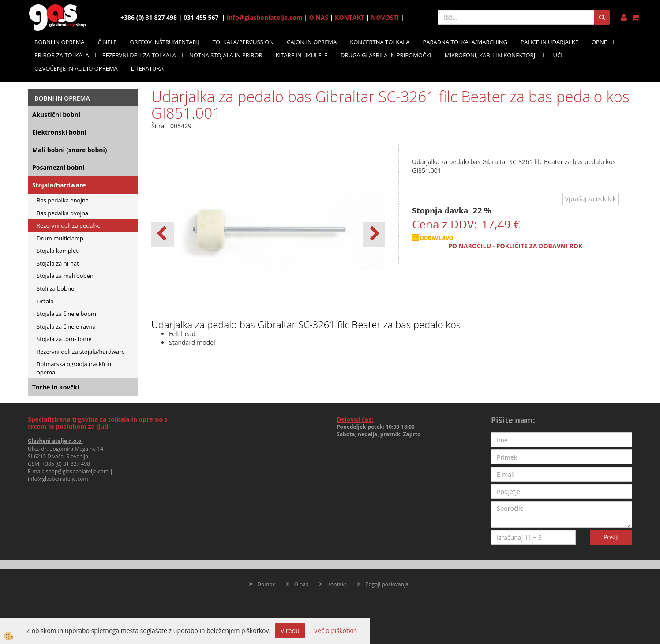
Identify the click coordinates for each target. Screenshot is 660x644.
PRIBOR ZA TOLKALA (62, 55)
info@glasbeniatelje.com (265, 17)
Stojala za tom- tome (64, 339)
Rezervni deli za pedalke (69, 225)
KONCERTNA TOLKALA (380, 42)
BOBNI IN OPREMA (60, 42)
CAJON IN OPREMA (312, 42)
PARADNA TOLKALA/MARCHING (465, 42)
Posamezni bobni (58, 167)
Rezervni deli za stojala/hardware (81, 352)
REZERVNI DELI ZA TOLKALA (139, 55)
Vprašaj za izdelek (591, 199)
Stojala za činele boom (66, 314)
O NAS (319, 17)
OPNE (599, 42)
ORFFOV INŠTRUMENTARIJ (164, 42)
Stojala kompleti (58, 251)
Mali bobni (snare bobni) (70, 150)
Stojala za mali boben (65, 276)
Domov (266, 584)
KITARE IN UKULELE (302, 55)
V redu (290, 631)
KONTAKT (350, 17)
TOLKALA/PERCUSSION (243, 42)
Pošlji (611, 537)
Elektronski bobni (59, 132)
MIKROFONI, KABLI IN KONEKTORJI (491, 55)
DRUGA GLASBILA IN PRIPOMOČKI (386, 55)
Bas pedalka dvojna (62, 213)
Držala (45, 301)
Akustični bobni (56, 114)
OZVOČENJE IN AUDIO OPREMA (76, 68)
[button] (374, 234)
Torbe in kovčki (56, 387)
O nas (301, 584)
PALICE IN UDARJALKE (549, 42)
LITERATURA (147, 68)
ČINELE (107, 42)
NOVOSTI (385, 17)
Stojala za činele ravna (66, 326)
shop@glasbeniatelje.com (77, 471)
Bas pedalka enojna (63, 200)
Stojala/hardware (59, 185)
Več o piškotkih (336, 631)
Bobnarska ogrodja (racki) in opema (74, 368)
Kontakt (337, 584)
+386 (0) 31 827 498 (66, 464)
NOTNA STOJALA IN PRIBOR (226, 55)
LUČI (556, 55)
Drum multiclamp (60, 238)
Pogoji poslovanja (387, 584)
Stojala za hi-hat (58, 263)
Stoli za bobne (55, 288)
